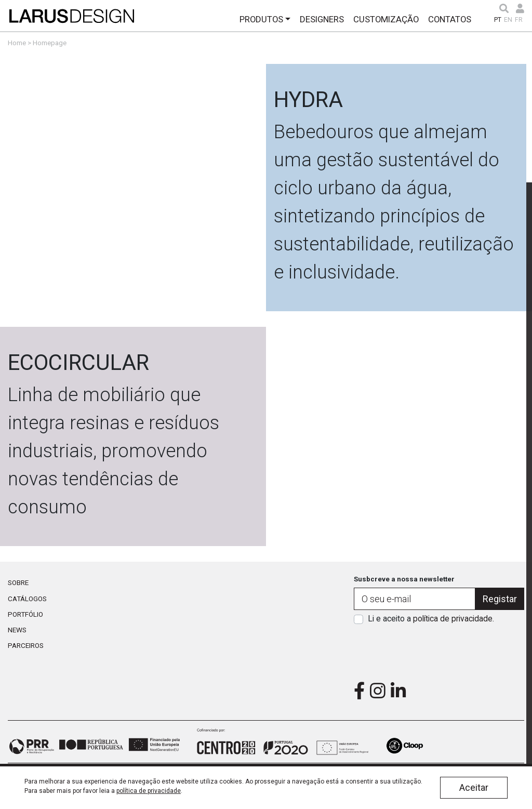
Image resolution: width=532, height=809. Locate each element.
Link (266, 188)
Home (17, 43)
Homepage (50, 43)
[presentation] (439, 649)
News (17, 630)
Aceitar (474, 787)
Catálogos (27, 599)
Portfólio (25, 614)
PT (498, 20)
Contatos (450, 19)
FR (519, 20)
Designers (322, 19)
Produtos (261, 19)
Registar (500, 599)
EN (508, 20)
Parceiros (26, 645)
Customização (386, 19)
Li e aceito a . (431, 619)
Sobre (18, 582)
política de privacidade (453, 619)
